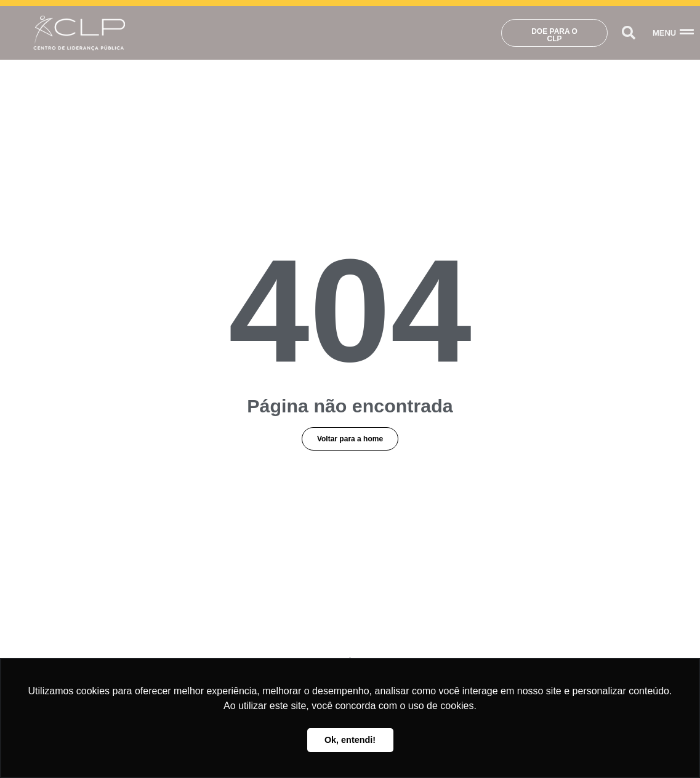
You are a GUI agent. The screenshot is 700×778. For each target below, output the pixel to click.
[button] (629, 33)
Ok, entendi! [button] (350, 740)
